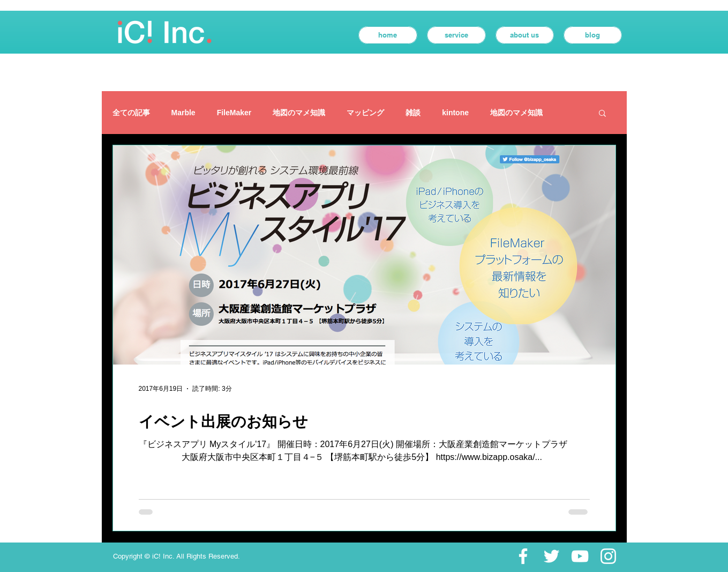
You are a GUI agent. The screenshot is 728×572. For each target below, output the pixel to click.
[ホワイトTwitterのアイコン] (551, 556)
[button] (602, 114)
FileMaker (234, 113)
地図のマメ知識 (299, 113)
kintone (455, 113)
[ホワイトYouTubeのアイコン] (580, 556)
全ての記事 (131, 113)
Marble (183, 113)
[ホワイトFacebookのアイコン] (523, 556)
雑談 (413, 113)
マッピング (365, 113)
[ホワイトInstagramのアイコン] (608, 556)
